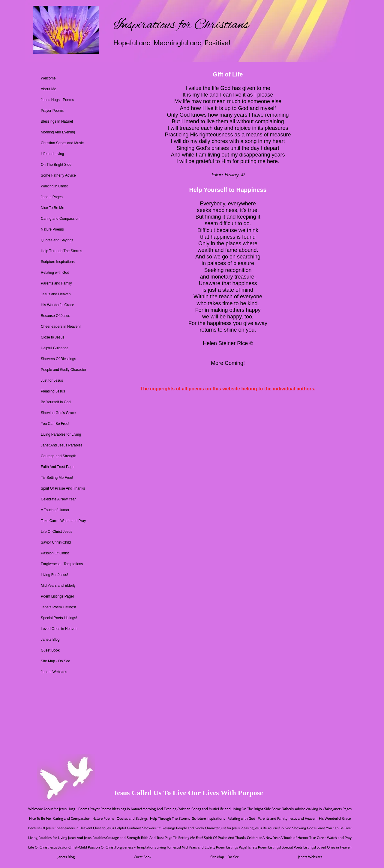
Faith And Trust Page (58, 467)
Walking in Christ (54, 186)
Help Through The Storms (61, 251)
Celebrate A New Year (58, 499)
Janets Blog (50, 640)
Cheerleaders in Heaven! (61, 327)
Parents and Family (56, 283)
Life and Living (52, 154)
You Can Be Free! (55, 424)
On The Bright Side (56, 165)
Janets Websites (54, 672)
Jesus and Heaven (56, 294)
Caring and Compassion (60, 219)
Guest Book (50, 650)
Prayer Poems (52, 111)
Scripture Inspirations (58, 262)
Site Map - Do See (55, 661)
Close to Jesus (53, 337)
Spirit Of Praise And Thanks (63, 488)
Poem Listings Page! (57, 596)
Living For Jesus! (54, 575)
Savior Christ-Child (56, 542)
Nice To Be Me (52, 208)
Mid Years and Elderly (58, 586)
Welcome (48, 78)
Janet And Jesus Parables (62, 445)
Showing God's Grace (58, 413)
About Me (48, 89)
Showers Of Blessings (58, 359)
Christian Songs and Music (62, 143)
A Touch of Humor (55, 510)
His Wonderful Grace (57, 305)
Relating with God (55, 273)
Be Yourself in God (56, 402)
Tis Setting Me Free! (57, 478)
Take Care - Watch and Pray (63, 521)
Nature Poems (52, 229)
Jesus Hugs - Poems (57, 100)
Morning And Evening (58, 132)
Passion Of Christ (55, 553)
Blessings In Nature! (57, 121)
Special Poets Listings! (59, 618)
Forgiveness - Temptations (62, 564)
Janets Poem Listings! (58, 607)
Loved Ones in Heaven (59, 629)
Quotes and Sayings (57, 240)
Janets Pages (52, 197)
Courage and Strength (58, 456)
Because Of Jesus (55, 316)
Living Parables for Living (61, 434)
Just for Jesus (52, 380)
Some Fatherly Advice (58, 175)
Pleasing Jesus (53, 391)
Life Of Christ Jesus (57, 532)
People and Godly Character (63, 370)
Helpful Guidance (55, 348)
